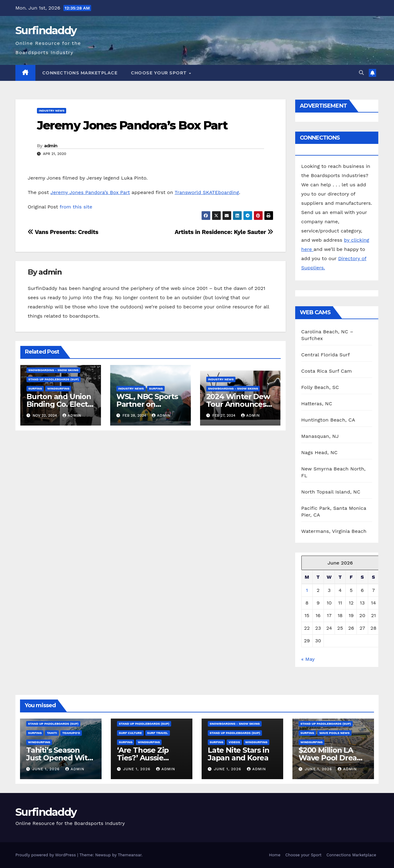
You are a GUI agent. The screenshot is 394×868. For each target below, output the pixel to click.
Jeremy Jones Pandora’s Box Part (132, 125)
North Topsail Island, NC (331, 492)
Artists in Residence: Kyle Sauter (224, 232)
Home (275, 855)
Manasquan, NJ (320, 436)
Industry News (52, 111)
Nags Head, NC (320, 452)
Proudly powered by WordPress (46, 855)
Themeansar (130, 855)
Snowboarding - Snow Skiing (53, 370)
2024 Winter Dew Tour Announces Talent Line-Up (238, 404)
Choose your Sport (159, 73)
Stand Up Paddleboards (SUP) (54, 379)
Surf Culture (130, 733)
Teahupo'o (71, 733)
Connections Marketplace (80, 73)
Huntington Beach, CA (328, 420)
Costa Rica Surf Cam (327, 371)
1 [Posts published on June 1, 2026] (307, 590)
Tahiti (52, 733)
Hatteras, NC (317, 404)
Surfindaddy (46, 30)
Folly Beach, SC (320, 387)
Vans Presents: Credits (63, 232)
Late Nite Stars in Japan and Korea (238, 754)
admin (51, 146)
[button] (361, 73)
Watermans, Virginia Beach (334, 531)
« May (308, 659)
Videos (234, 742)
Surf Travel (158, 733)
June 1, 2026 (47, 769)
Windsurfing (58, 388)
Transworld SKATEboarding (207, 192)
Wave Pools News (334, 733)
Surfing (35, 388)
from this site (76, 207)
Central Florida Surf (326, 355)
